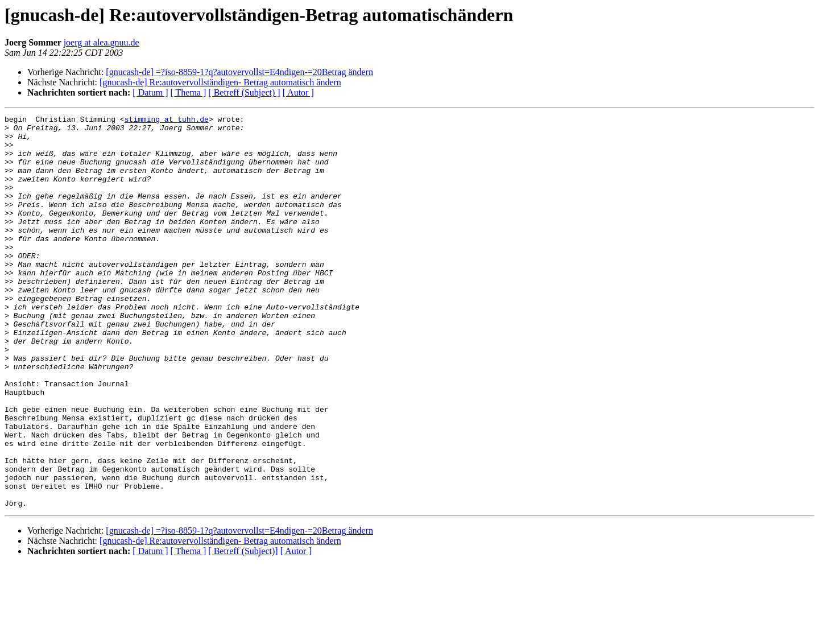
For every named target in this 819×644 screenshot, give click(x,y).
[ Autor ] (298, 92)
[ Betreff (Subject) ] (244, 92)
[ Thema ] (189, 92)
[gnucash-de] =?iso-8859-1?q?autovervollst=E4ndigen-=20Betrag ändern (239, 72)
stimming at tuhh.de (167, 121)
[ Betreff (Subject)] (243, 629)
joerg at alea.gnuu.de (102, 42)
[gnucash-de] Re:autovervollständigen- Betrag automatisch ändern (220, 82)
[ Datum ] (150, 92)
